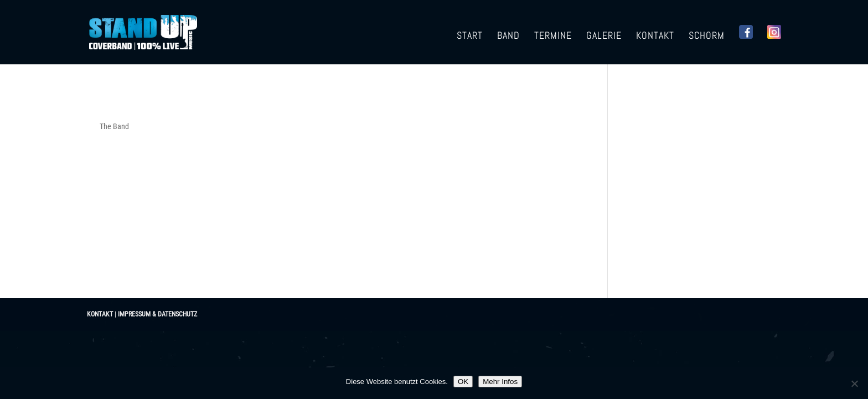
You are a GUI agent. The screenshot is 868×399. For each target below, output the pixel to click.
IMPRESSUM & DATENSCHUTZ (157, 314)
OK (463, 382)
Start (470, 37)
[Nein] (854, 383)
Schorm (707, 37)
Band (508, 37)
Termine (553, 37)
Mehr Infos (500, 382)
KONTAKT (100, 314)
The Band (114, 126)
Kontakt (655, 37)
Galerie (604, 37)
